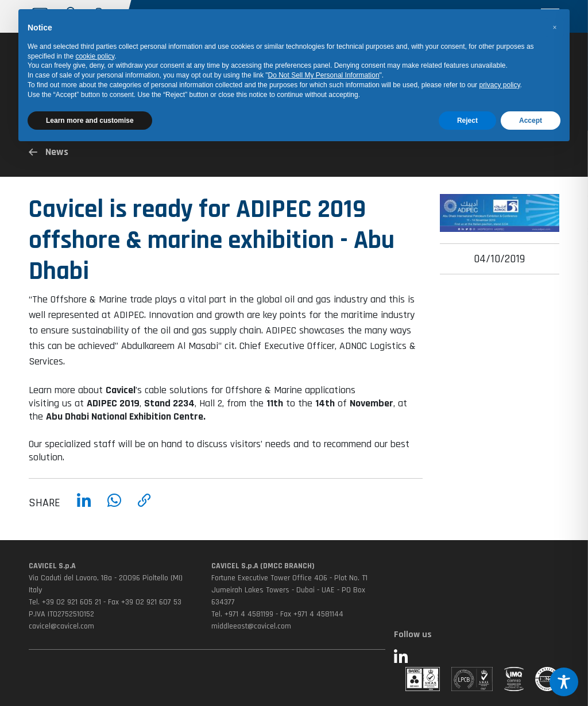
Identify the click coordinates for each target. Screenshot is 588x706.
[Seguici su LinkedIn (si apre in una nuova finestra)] (477, 658)
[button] (555, 28)
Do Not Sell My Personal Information (324, 75)
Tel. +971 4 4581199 (242, 614)
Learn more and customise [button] (90, 121)
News (49, 152)
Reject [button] (467, 121)
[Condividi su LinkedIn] (84, 511)
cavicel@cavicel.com (61, 626)
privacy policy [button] (499, 85)
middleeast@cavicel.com (251, 626)
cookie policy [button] (95, 56)
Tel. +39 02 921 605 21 (65, 602)
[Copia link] (144, 511)
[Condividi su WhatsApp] (114, 511)
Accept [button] (531, 121)
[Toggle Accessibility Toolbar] (564, 682)
